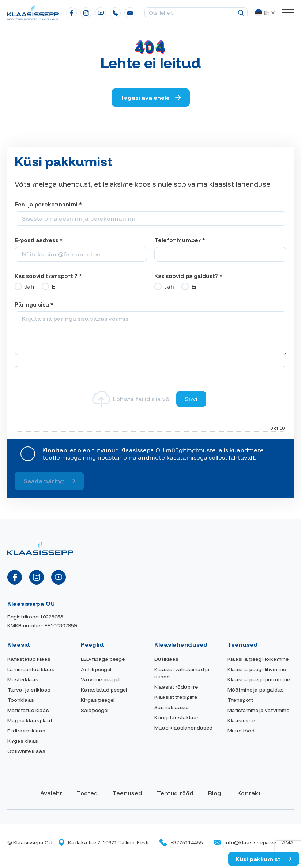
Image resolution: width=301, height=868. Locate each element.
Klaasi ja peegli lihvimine (257, 669)
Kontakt (249, 793)
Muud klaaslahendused (183, 728)
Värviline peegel (100, 679)
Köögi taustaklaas (177, 717)
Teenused (127, 793)
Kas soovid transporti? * (48, 276)
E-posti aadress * (39, 240)
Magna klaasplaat (30, 720)
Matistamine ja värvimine (258, 710)
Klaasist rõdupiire (176, 687)
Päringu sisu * (34, 304)
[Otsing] (241, 13)
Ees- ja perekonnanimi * (48, 204)
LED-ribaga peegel (103, 659)
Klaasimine (241, 720)
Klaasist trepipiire (176, 697)
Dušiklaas (166, 659)
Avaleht (51, 793)
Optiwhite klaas (26, 751)
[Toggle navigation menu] (288, 13)
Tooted (87, 793)
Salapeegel (95, 710)
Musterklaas (23, 679)
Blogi (215, 793)
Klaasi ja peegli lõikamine (258, 659)
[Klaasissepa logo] (33, 12)
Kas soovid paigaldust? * (188, 276)
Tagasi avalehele (145, 98)
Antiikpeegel (96, 669)
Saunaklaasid (172, 707)
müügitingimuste (191, 450)
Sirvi (191, 399)
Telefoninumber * (180, 240)
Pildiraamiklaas (26, 731)
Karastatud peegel (104, 690)
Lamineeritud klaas (31, 669)
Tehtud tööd (175, 793)
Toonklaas (21, 700)
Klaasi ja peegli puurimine (259, 679)
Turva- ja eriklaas (29, 690)
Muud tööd (241, 731)
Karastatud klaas (29, 659)
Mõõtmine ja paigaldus (256, 690)
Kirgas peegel (98, 700)
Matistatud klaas (28, 710)
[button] (266, 13)
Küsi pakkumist (258, 859)
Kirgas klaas (23, 741)
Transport (240, 700)
